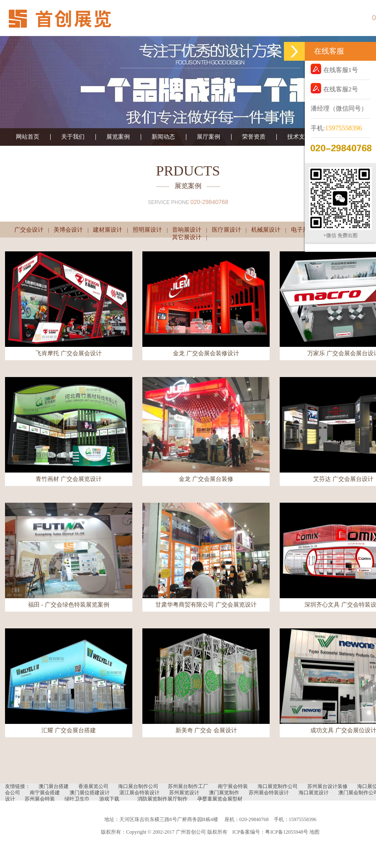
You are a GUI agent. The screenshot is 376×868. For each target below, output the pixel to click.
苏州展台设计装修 (327, 786)
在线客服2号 (334, 88)
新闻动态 (163, 137)
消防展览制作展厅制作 (162, 799)
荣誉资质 (254, 137)
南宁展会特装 (233, 786)
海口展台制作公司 (138, 786)
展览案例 (118, 137)
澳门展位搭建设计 (90, 793)
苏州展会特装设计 (269, 793)
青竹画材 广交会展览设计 (69, 479)
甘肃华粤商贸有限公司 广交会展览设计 (206, 605)
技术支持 (299, 137)
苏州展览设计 (184, 793)
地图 (314, 832)
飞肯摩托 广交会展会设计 (69, 353)
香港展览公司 (93, 786)
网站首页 (28, 137)
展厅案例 (209, 137)
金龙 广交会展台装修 (206, 479)
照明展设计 (147, 230)
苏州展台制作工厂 (188, 786)
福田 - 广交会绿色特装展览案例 (69, 605)
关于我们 (73, 137)
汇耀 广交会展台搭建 (69, 730)
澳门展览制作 (224, 793)
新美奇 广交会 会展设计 (206, 730)
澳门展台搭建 (54, 786)
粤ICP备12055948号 (287, 832)
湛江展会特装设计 (139, 793)
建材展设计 (108, 230)
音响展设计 (187, 230)
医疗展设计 (227, 230)
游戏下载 (109, 799)
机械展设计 (266, 230)
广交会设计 (29, 230)
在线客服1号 (334, 69)
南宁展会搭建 (45, 793)
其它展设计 (187, 237)
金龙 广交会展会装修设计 (206, 353)
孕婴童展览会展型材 (220, 799)
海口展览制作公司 (278, 786)
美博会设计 (68, 230)
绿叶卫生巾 (77, 799)
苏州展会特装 (40, 799)
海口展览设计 (314, 793)
